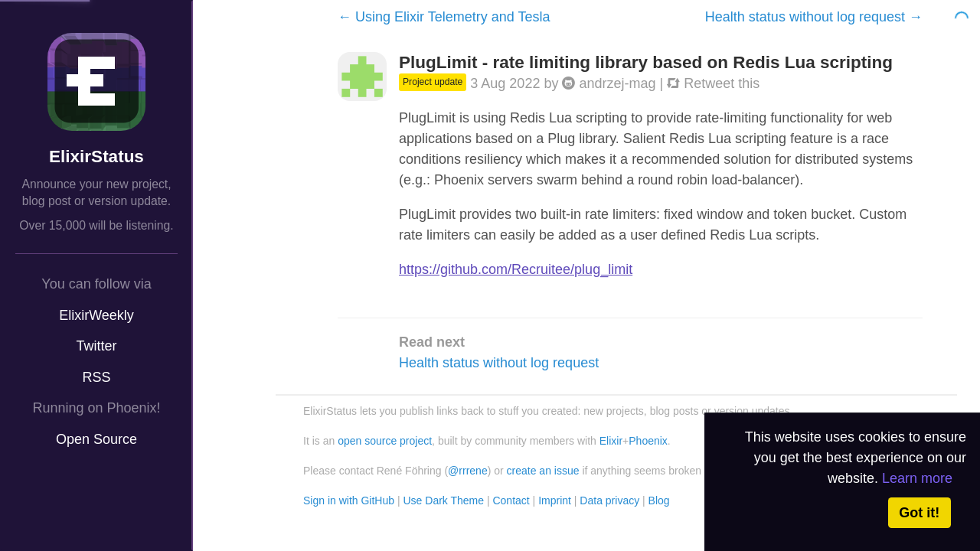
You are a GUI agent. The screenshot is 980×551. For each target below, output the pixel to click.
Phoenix (648, 441)
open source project (385, 441)
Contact (511, 500)
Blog (659, 500)
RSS (96, 377)
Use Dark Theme (443, 500)
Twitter (96, 346)
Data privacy (609, 500)
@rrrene (468, 471)
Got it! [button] (919, 513)
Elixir (611, 441)
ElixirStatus (96, 156)
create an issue (543, 471)
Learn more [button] (917, 478)
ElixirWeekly (96, 315)
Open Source (96, 439)
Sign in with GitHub (349, 500)
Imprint (555, 500)
